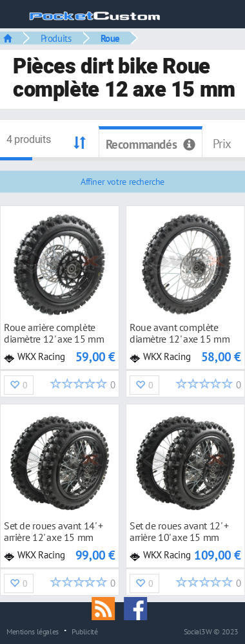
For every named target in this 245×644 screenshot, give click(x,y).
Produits (56, 38)
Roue (110, 38)
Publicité (85, 631)
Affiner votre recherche (122, 182)
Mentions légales (33, 631)
